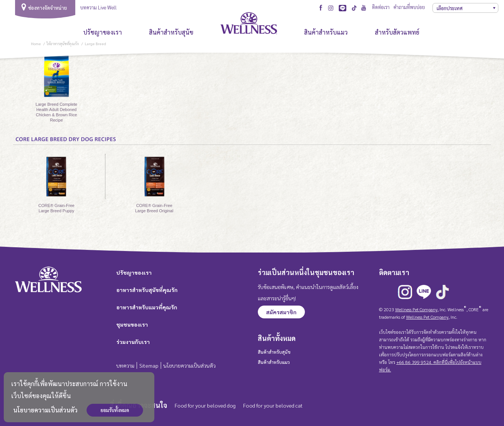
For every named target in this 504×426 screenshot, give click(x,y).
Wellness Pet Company (416, 309)
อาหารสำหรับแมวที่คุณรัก (147, 307)
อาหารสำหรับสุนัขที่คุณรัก (147, 290)
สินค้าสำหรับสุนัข (171, 32)
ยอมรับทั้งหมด (115, 410)
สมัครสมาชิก (281, 312)
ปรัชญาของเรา (103, 32)
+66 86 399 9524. (414, 362)
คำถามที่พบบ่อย (409, 7)
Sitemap (149, 365)
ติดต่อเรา (381, 7)
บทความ (125, 365)
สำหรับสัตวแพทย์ (398, 32)
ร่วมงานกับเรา (133, 342)
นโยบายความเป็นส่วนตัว (45, 410)
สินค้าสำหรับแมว (326, 32)
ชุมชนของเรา (132, 324)
